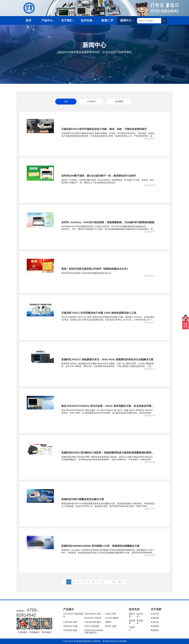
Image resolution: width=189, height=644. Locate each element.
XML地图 (123, 641)
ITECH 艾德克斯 (92, 626)
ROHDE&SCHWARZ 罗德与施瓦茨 (94, 631)
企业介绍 (155, 614)
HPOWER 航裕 (70, 630)
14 (114, 582)
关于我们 (68, 20)
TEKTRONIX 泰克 (93, 614)
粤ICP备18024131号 (111, 641)
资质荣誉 (155, 626)
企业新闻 (119, 101)
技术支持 (88, 20)
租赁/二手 (107, 20)
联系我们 (155, 630)
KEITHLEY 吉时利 (93, 618)
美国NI (108, 622)
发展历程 (155, 618)
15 (120, 582)
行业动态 (91, 101)
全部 (66, 101)
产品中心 (48, 20)
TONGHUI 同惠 (70, 626)
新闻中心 (127, 20)
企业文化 (155, 622)
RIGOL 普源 (111, 626)
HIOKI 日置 (110, 614)
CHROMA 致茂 (70, 622)
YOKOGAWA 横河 (93, 622)
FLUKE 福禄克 (112, 618)
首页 (28, 20)
